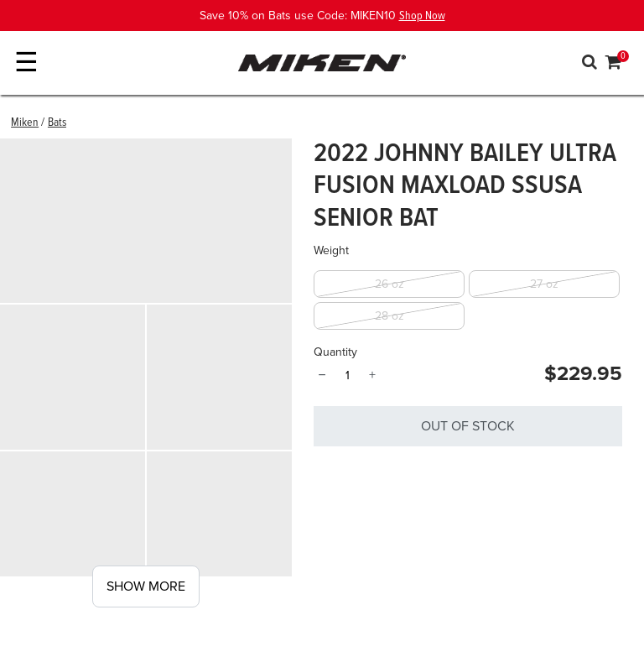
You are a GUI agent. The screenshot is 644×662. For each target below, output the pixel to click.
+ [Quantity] (372, 375)
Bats (57, 122)
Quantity (335, 352)
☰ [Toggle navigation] (26, 63)
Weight (331, 250)
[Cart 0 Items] (614, 65)
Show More (146, 586)
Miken (25, 122)
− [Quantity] (322, 375)
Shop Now (422, 16)
